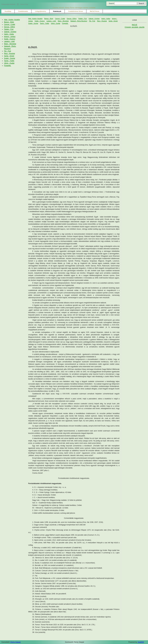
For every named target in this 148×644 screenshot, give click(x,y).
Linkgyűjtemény (40, 11)
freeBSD (141, 642)
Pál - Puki (7, 51)
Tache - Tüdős (9, 61)
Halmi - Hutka (9, 34)
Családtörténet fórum (76, 11)
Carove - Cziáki (10, 24)
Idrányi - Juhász (10, 37)
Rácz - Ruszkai (9, 53)
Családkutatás (23, 11)
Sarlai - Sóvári (9, 56)
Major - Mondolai (10, 44)
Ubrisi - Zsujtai (9, 63)
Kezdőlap (8, 11)
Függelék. (8, 66)
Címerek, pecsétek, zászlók (135, 27)
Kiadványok (57, 11)
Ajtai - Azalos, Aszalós (12, 20)
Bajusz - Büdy (9, 22)
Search (111, 3)
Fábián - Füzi (9, 29)
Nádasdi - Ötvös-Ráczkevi (79, 21)
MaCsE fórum (95, 11)
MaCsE (134, 25)
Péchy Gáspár (15, 642)
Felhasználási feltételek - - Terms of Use (15, 4)
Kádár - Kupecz (10, 39)
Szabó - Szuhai (9, 58)
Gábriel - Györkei (10, 32)
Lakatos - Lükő (9, 41)
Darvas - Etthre (9, 27)
